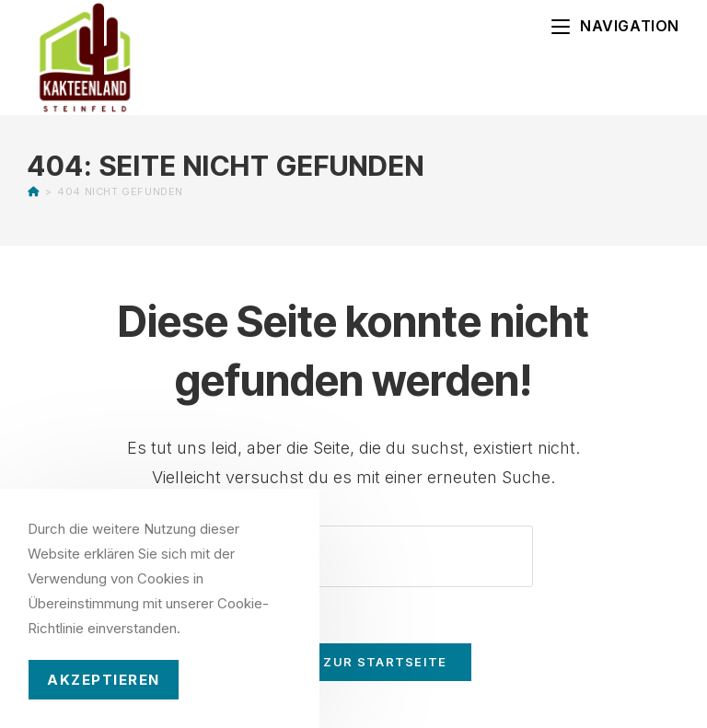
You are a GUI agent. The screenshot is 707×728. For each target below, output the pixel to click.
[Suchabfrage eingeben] (353, 556)
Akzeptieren (104, 680)
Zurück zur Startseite (353, 662)
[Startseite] (34, 191)
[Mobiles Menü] (615, 26)
